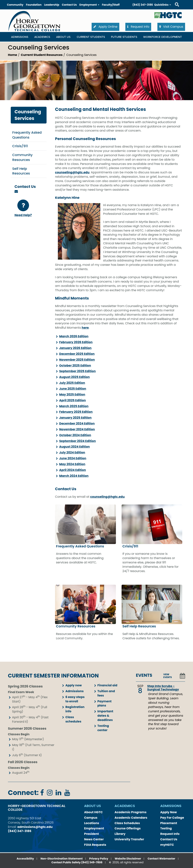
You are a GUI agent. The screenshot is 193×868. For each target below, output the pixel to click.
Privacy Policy (99, 859)
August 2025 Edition (74, 377)
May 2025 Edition (72, 394)
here (85, 328)
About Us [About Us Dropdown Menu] (63, 37)
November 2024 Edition (77, 429)
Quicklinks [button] (163, 5)
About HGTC (93, 812)
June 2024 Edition (73, 458)
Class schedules (73, 719)
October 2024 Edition (75, 435)
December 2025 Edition (77, 354)
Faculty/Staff (111, 5)
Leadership (52, 5)
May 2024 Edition (72, 464)
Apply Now (168, 812)
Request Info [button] (138, 27)
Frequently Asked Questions (27, 135)
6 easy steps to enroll (75, 699)
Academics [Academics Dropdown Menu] (42, 37)
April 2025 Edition (72, 400)
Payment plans (105, 703)
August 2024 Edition (74, 447)
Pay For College (172, 818)
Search (174, 1)
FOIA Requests (95, 845)
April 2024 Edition (73, 470)
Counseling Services (28, 115)
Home (13, 55)
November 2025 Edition (77, 360)
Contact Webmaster (161, 859)
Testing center (103, 728)
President (91, 834)
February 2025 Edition (76, 412)
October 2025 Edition (75, 365)
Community (15, 5)
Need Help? (23, 208)
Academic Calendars (131, 818)
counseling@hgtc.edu (72, 172)
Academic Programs (131, 812)
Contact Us (69, 5)
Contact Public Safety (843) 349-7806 (77, 862)
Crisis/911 (20, 146)
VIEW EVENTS (168, 676)
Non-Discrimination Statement (62, 859)
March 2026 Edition (74, 336)
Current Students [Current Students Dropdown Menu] (91, 37)
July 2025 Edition (72, 383)
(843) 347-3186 (143, 5)
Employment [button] (89, 5)
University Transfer (129, 839)
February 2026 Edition (76, 342)
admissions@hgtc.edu (35, 827)
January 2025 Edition (75, 418)
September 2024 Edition (77, 441)
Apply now (74, 685)
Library (120, 834)
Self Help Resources (21, 171)
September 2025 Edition (77, 371)
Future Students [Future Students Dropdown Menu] (124, 37)
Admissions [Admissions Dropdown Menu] (20, 37)
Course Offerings (128, 828)
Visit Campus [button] (171, 27)
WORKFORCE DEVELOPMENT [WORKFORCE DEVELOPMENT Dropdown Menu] (163, 37)
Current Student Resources (42, 55)
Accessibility (25, 859)
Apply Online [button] (105, 27)
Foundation (34, 5)
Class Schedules (127, 823)
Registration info (75, 709)
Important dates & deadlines (105, 716)
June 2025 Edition (73, 389)
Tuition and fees (106, 693)
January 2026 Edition (75, 348)
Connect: (23, 793)
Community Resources (22, 157)
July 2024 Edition (72, 452)
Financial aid (107, 685)
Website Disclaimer (128, 859)
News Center (94, 839)
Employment (94, 828)
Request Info (170, 834)
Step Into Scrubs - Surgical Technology (163, 688)
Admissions (75, 691)
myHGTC (167, 845)
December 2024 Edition (77, 423)
